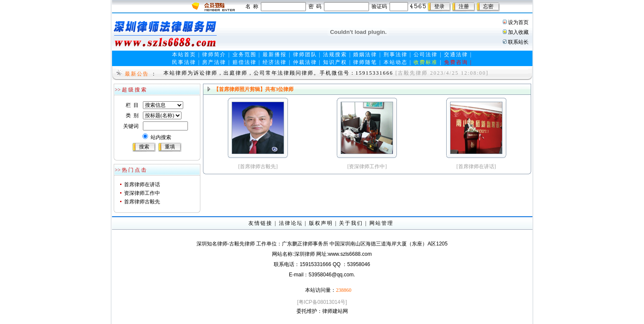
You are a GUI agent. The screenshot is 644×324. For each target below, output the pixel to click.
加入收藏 (518, 32)
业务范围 (245, 55)
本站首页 (184, 55)
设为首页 (518, 22)
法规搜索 (335, 55)
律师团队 (305, 55)
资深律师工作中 (142, 193)
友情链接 (260, 223)
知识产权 (335, 62)
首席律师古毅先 (142, 202)
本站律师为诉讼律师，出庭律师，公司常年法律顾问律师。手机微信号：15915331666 (278, 73)
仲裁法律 (305, 62)
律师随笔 (365, 62)
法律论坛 (291, 223)
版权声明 (321, 223)
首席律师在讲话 (142, 185)
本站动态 (396, 62)
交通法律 (456, 55)
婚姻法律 (365, 55)
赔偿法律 (245, 62)
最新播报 (275, 55)
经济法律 (275, 62)
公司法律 (426, 55)
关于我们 (351, 223)
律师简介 (214, 55)
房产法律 (214, 62)
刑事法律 (396, 55)
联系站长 (518, 42)
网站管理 (381, 223)
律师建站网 (335, 311)
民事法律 (184, 62)
